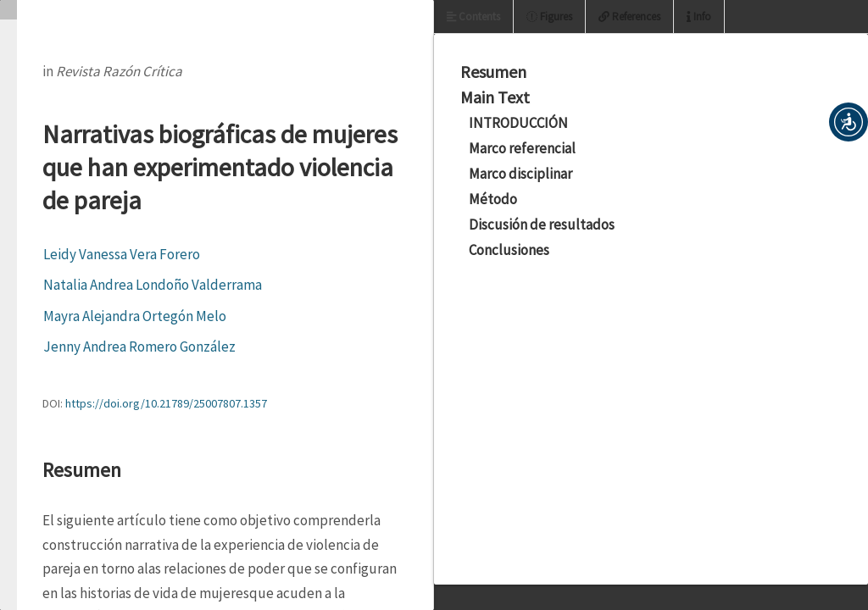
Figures (549, 17)
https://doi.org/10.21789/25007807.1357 (166, 403)
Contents (473, 17)
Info (699, 17)
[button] (849, 122)
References (629, 17)
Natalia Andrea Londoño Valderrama (153, 285)
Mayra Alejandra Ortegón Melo (135, 316)
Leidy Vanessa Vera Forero (122, 254)
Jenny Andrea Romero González (139, 347)
